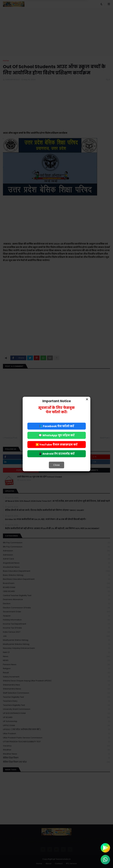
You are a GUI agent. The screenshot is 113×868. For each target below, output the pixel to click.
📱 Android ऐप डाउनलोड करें (56, 454)
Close (56, 465)
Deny (42, 15)
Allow (71, 15)
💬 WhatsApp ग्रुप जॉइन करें (56, 435)
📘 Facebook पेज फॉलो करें (57, 426)
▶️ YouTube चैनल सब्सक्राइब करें (56, 445)
